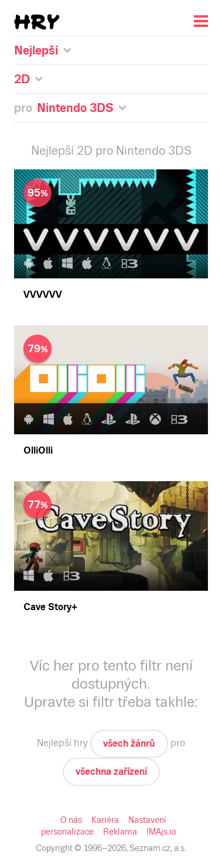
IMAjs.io (161, 832)
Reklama (120, 832)
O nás (71, 820)
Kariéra (105, 820)
